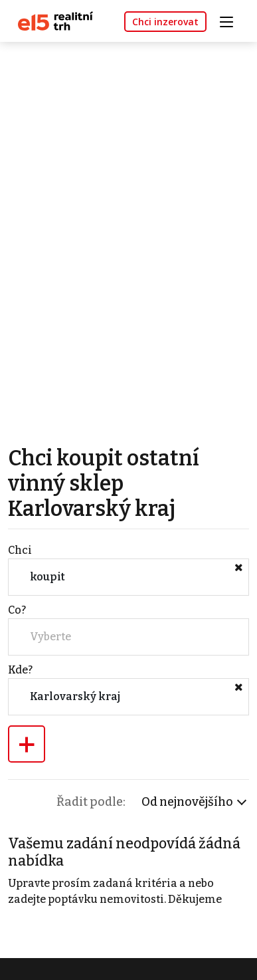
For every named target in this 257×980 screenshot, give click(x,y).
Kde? (20, 670)
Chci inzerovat (165, 22)
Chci (20, 550)
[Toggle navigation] (231, 20)
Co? (17, 610)
